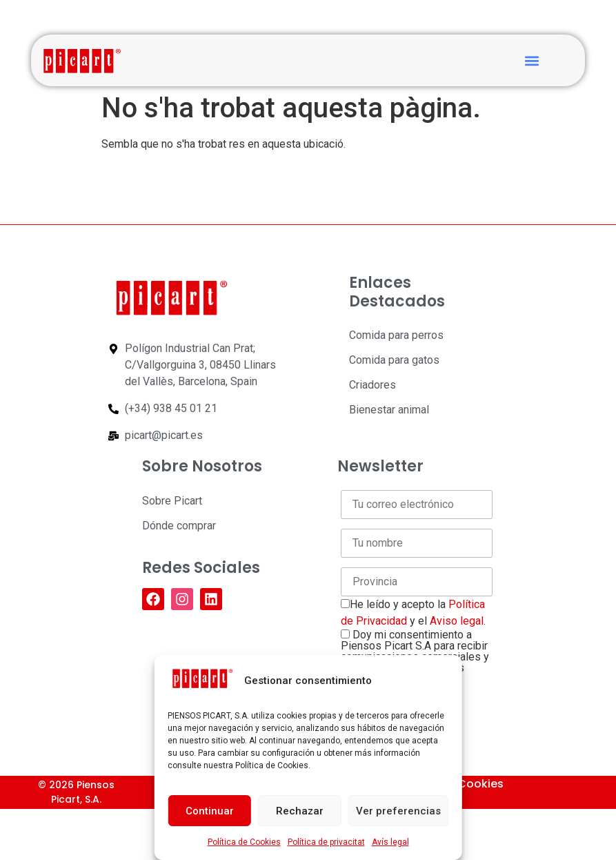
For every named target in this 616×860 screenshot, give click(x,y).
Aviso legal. (458, 621)
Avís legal (390, 842)
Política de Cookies (244, 842)
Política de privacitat (326, 842)
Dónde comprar (179, 526)
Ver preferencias (398, 811)
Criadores (372, 385)
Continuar (210, 811)
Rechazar (300, 811)
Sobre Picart (172, 501)
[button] (531, 60)
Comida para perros (396, 335)
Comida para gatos (394, 360)
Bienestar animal (389, 410)
